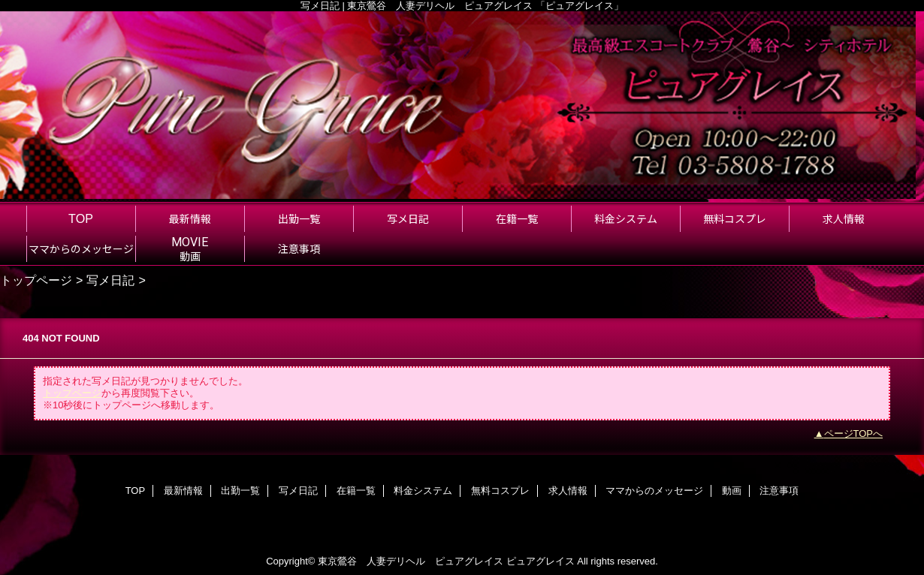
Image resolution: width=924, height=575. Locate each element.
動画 (732, 491)
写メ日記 (110, 280)
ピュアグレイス (541, 561)
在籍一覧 (356, 491)
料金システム (423, 491)
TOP (81, 218)
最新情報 (183, 491)
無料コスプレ (500, 491)
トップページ (36, 280)
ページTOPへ (854, 434)
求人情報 (568, 491)
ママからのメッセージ (654, 491)
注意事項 (779, 491)
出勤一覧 (240, 491)
